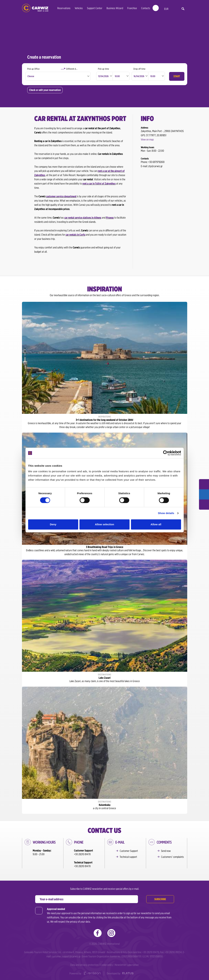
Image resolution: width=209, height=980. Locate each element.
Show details (166, 513)
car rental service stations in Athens (83, 218)
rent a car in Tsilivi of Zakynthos (99, 184)
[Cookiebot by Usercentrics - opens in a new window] (166, 453)
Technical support (128, 857)
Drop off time (139, 69)
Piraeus (110, 218)
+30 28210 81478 (82, 854)
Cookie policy (107, 965)
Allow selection (104, 524)
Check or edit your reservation (45, 90)
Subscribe (160, 899)
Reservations (64, 8)
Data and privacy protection (84, 965)
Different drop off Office (77, 69)
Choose (31, 76)
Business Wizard (115, 8)
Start (177, 76)
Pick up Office (33, 69)
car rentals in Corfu (75, 235)
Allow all (156, 524)
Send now (166, 851)
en (174, 9)
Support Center (95, 8)
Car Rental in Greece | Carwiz (35, 8)
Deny (53, 524)
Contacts (146, 8)
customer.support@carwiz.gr (66, 956)
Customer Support (129, 851)
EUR (166, 9)
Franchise (132, 8)
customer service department (61, 196)
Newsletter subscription (127, 965)
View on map (147, 139)
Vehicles (79, 8)
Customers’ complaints (172, 857)
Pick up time (103, 69)
